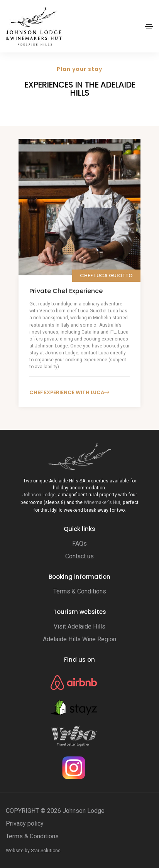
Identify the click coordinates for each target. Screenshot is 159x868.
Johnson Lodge (39, 495)
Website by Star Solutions (33, 851)
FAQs (79, 544)
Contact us (79, 556)
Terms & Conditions (80, 591)
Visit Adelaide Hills (79, 626)
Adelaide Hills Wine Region (79, 639)
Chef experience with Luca (69, 392)
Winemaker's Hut (102, 502)
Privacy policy (25, 823)
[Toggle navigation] (149, 27)
